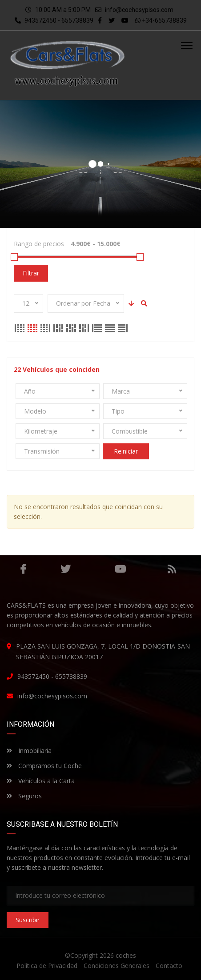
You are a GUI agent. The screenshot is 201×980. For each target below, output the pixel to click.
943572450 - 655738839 (54, 20)
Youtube (120, 569)
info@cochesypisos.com (139, 10)
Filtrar (31, 273)
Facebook (23, 569)
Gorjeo (65, 569)
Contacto (169, 966)
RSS (172, 569)
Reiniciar (126, 451)
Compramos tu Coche (44, 765)
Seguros (24, 795)
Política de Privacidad (47, 966)
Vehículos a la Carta (41, 780)
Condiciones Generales (117, 966)
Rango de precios (39, 244)
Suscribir (28, 920)
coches (126, 955)
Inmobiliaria (29, 750)
